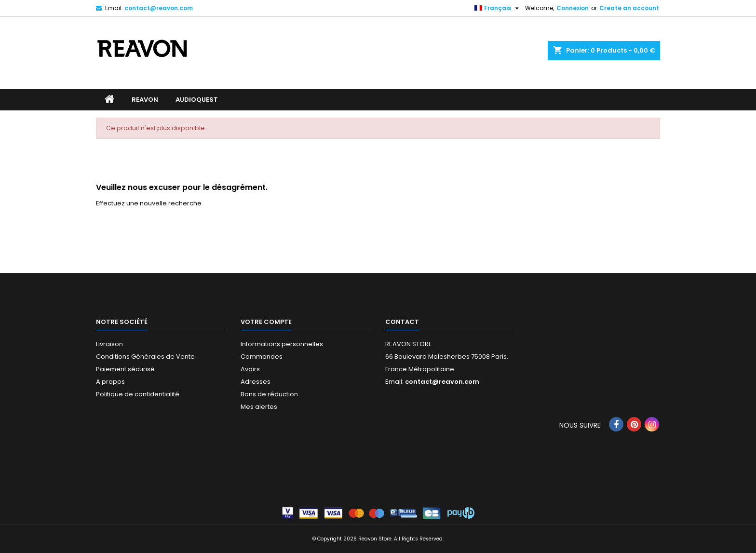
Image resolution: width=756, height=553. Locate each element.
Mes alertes (259, 407)
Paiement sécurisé (125, 369)
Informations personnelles (282, 344)
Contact (402, 322)
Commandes (262, 357)
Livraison (109, 344)
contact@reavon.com (159, 8)
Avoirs (250, 369)
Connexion (573, 8)
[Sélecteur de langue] (498, 8)
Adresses (256, 382)
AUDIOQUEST (197, 100)
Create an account (629, 8)
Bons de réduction (269, 394)
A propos (110, 382)
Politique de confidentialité (138, 394)
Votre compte (266, 322)
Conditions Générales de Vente (145, 357)
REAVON (145, 100)
